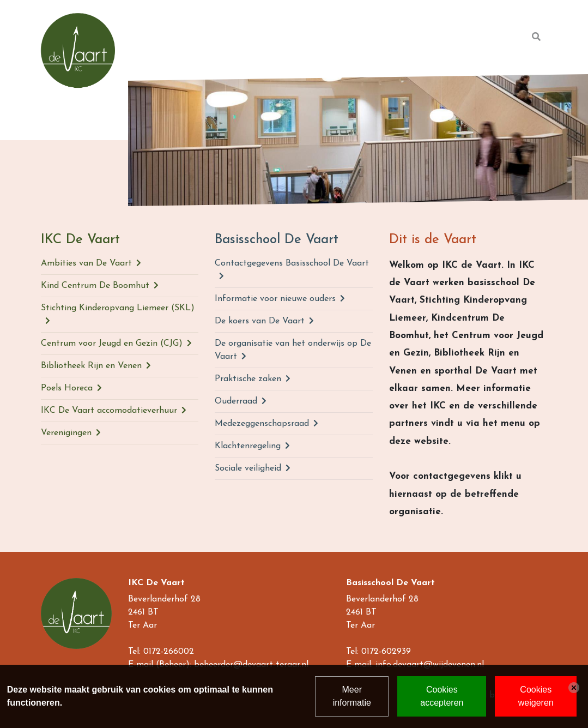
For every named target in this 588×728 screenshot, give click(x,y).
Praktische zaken (248, 379)
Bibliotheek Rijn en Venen (91, 366)
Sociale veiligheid (248, 468)
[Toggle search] (536, 37)
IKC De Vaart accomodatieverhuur (109, 411)
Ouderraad (236, 401)
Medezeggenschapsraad (262, 424)
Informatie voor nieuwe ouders (275, 299)
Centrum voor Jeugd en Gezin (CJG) (112, 344)
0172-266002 (169, 652)
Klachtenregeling (248, 446)
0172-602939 (386, 652)
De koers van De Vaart (260, 321)
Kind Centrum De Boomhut (95, 286)
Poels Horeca (67, 388)
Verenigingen (66, 433)
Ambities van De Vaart (86, 263)
